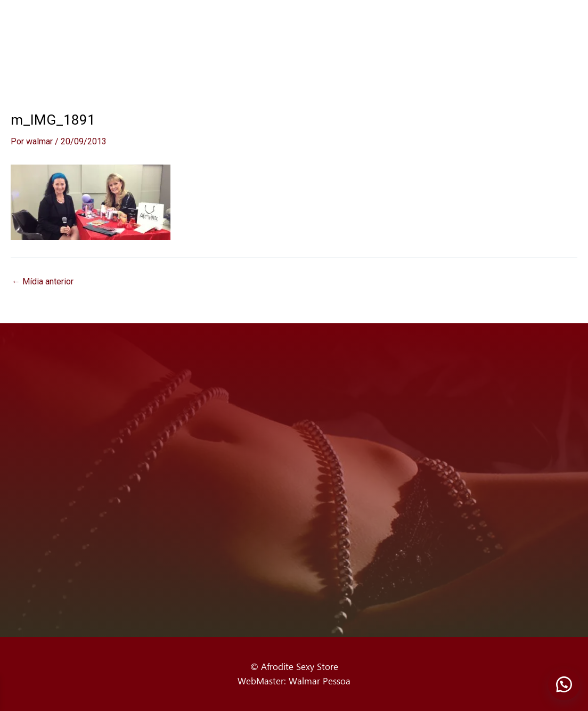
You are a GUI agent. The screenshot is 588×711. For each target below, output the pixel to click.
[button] (564, 684)
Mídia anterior (43, 282)
